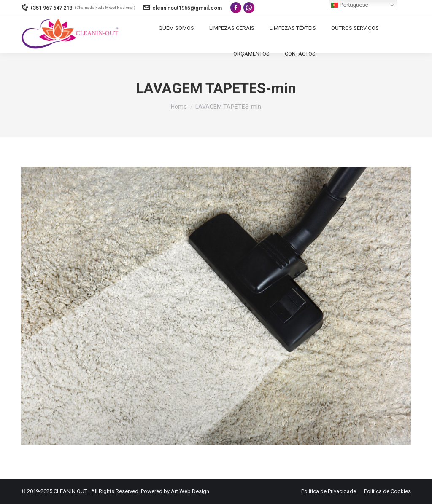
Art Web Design (190, 491)
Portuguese (350, 5)
